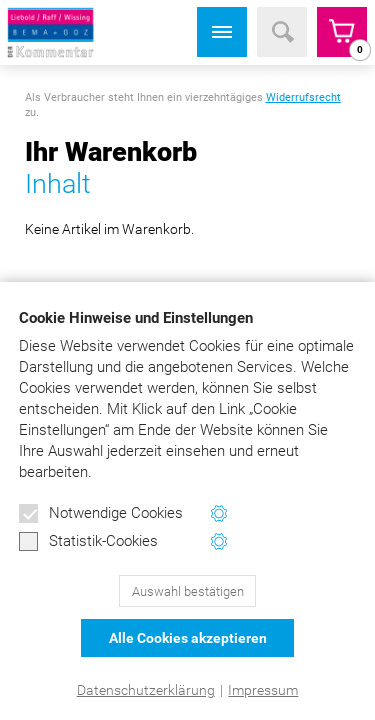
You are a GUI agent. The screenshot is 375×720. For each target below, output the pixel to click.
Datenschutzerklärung (146, 690)
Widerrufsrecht (303, 97)
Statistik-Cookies (88, 542)
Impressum (263, 690)
